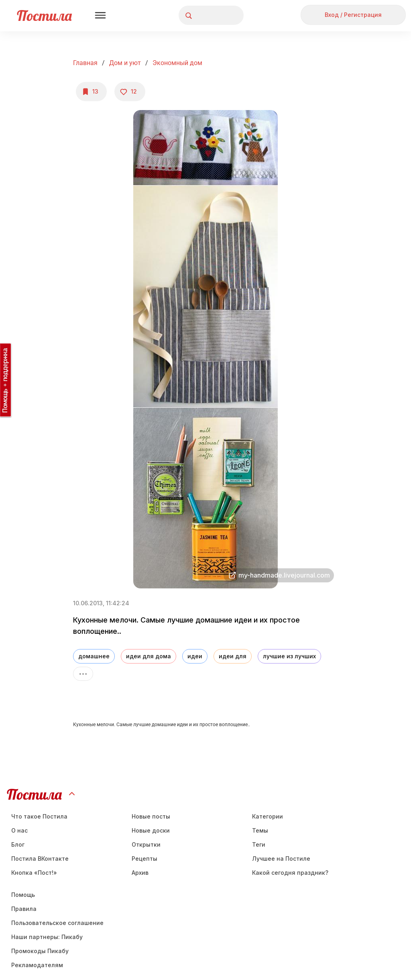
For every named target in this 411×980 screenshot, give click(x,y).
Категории (268, 816)
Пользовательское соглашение (57, 923)
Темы (260, 830)
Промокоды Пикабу (40, 951)
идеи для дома (149, 656)
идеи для (233, 656)
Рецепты (144, 859)
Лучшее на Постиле (281, 859)
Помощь (23, 895)
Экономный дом (177, 63)
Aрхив (140, 873)
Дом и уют (125, 63)
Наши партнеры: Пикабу (47, 937)
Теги (259, 844)
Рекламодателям (37, 965)
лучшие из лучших (289, 656)
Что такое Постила (39, 816)
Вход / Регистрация (353, 15)
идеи (195, 656)
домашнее (94, 656)
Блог (18, 844)
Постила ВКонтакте (40, 859)
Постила (44, 15)
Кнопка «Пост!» (34, 873)
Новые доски (151, 830)
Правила (24, 909)
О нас (19, 830)
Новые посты (151, 816)
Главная (85, 63)
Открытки (146, 844)
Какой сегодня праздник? (290, 873)
